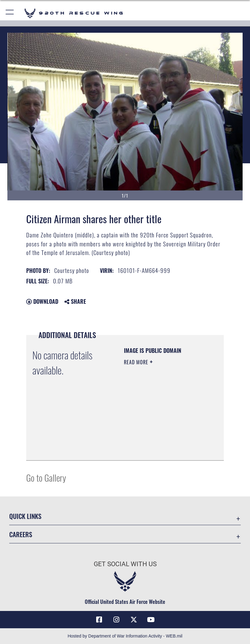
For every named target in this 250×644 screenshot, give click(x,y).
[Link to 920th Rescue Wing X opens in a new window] (134, 620)
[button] (10, 13)
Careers (21, 534)
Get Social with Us (125, 564)
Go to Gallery (46, 477)
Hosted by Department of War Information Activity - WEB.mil (125, 636)
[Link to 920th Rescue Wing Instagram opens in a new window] (116, 620)
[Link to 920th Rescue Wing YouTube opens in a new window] (151, 620)
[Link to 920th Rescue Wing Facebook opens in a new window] (99, 620)
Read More (137, 362)
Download (42, 301)
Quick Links (25, 516)
